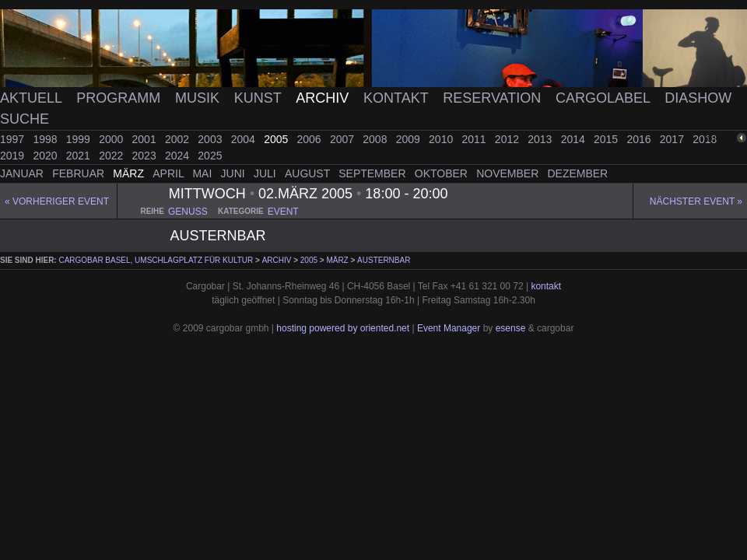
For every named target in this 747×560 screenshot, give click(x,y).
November (509, 173)
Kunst (260, 98)
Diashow (698, 98)
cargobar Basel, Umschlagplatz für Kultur (156, 260)
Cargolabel (605, 98)
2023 (146, 156)
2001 (146, 139)
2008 (376, 139)
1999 (80, 139)
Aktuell (33, 98)
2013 (541, 139)
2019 (14, 156)
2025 (210, 156)
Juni (235, 173)
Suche (25, 119)
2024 (179, 156)
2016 (640, 139)
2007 (344, 139)
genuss (188, 212)
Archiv (324, 98)
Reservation (494, 98)
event (283, 212)
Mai (203, 173)
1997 (14, 139)
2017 (673, 139)
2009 (410, 139)
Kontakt (398, 98)
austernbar (384, 260)
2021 (80, 156)
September (373, 173)
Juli (267, 173)
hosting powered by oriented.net (343, 328)
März (130, 173)
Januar (23, 173)
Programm (120, 98)
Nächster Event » (696, 201)
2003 (211, 139)
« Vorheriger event (57, 201)
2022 (112, 156)
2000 (112, 139)
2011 (475, 139)
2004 (245, 139)
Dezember (578, 173)
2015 (607, 139)
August (309, 173)
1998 (46, 139)
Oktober (443, 173)
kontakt (546, 286)
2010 (442, 139)
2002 (179, 139)
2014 (575, 139)
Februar (80, 173)
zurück (721, 138)
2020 (46, 156)
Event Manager (449, 328)
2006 (311, 139)
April (170, 173)
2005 (277, 139)
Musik (199, 98)
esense (511, 328)
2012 (509, 139)
